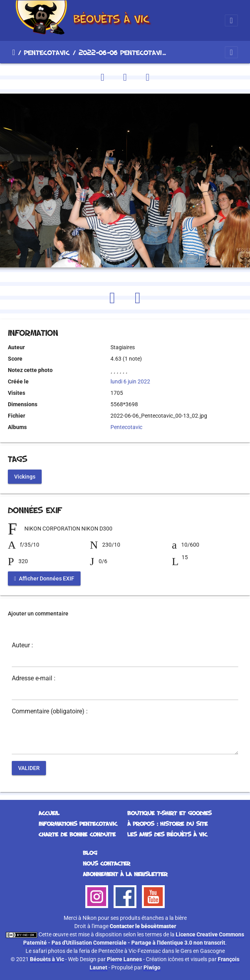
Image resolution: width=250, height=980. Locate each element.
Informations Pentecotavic (78, 824)
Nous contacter (107, 863)
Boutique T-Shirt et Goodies (169, 813)
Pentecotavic (47, 52)
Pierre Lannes (124, 959)
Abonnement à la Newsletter (125, 874)
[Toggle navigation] (231, 20)
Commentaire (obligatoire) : (50, 711)
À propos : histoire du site (167, 824)
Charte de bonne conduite (77, 834)
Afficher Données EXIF (44, 578)
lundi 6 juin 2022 (130, 381)
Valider (29, 768)
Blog (90, 853)
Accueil (14, 52)
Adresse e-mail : (34, 678)
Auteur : (22, 645)
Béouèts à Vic (47, 959)
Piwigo (152, 967)
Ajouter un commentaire (38, 613)
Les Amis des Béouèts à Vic (167, 834)
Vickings (25, 476)
